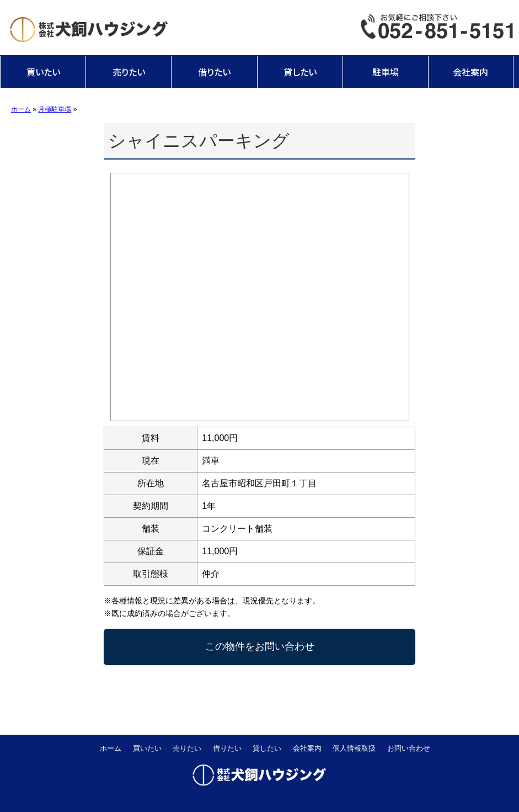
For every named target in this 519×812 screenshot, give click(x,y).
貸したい (300, 72)
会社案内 (470, 72)
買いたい (43, 72)
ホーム (111, 748)
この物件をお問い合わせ (260, 646)
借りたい (214, 72)
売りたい (129, 72)
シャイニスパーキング (199, 141)
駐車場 (386, 72)
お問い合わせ (409, 748)
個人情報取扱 (354, 748)
